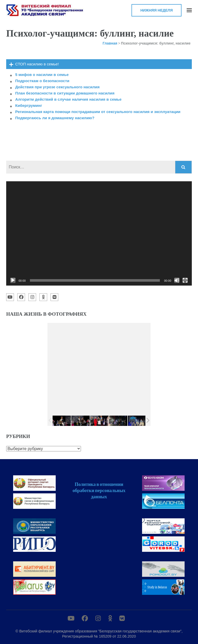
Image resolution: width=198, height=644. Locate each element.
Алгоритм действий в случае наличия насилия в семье (68, 99)
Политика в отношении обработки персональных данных (99, 490)
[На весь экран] (185, 280)
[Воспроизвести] (13, 280)
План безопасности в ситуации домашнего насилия (65, 93)
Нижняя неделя (156, 10)
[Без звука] (177, 280)
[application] (99, 233)
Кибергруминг (29, 105)
